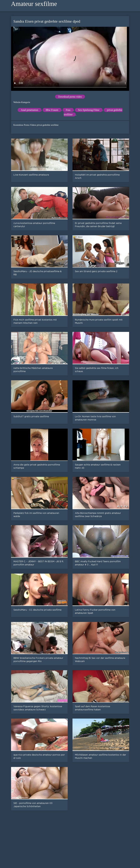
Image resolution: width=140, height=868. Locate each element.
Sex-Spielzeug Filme (89, 110)
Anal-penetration (29, 110)
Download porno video (70, 97)
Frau (68, 110)
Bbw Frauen (52, 110)
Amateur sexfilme (34, 4)
